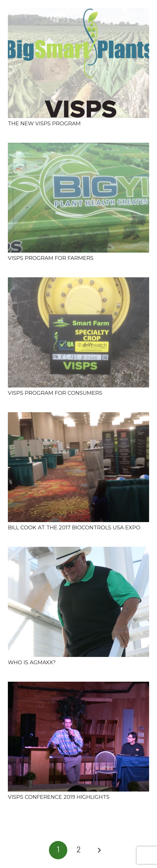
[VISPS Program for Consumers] (78, 332)
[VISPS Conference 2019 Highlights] (78, 737)
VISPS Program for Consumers (55, 393)
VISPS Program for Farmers (51, 258)
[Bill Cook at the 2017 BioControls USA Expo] (78, 467)
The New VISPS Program (44, 124)
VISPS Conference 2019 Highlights (59, 797)
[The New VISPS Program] (78, 63)
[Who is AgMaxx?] (78, 602)
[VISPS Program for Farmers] (78, 198)
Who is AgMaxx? (32, 662)
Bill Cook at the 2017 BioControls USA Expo (74, 528)
